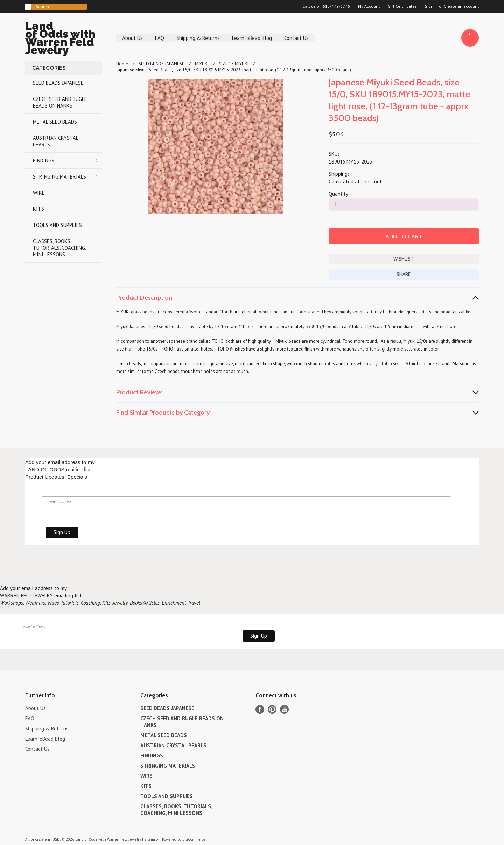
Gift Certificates (402, 6)
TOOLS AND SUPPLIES (57, 225)
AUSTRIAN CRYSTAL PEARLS (56, 141)
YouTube (284, 709)
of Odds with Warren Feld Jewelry (64, 39)
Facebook (260, 709)
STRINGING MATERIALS (59, 177)
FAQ (160, 38)
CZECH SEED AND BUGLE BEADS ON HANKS (60, 102)
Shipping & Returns (198, 38)
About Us (132, 38)
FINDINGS (44, 161)
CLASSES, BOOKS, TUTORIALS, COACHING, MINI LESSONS (59, 248)
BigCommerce (194, 839)
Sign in (431, 6)
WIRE (39, 193)
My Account (369, 6)
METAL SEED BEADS (55, 122)
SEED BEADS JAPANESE (58, 83)
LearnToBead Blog (252, 38)
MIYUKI (202, 64)
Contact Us (296, 38)
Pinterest (272, 709)
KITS (38, 209)
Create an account (461, 6)
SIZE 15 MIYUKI (234, 64)
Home (122, 64)
